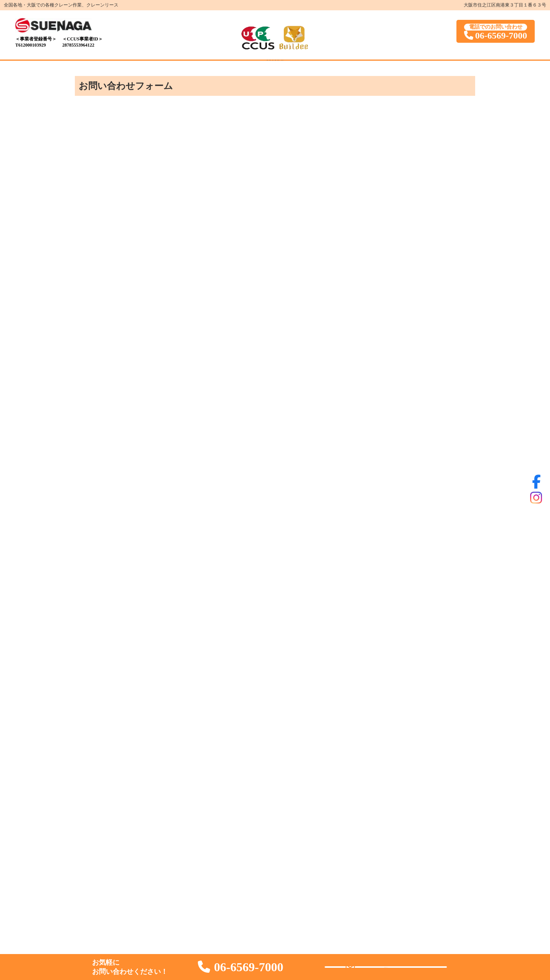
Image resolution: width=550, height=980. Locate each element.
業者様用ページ (328, 69)
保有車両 (200, 69)
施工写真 (240, 69)
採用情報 (280, 69)
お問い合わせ (383, 69)
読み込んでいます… (275, 507)
